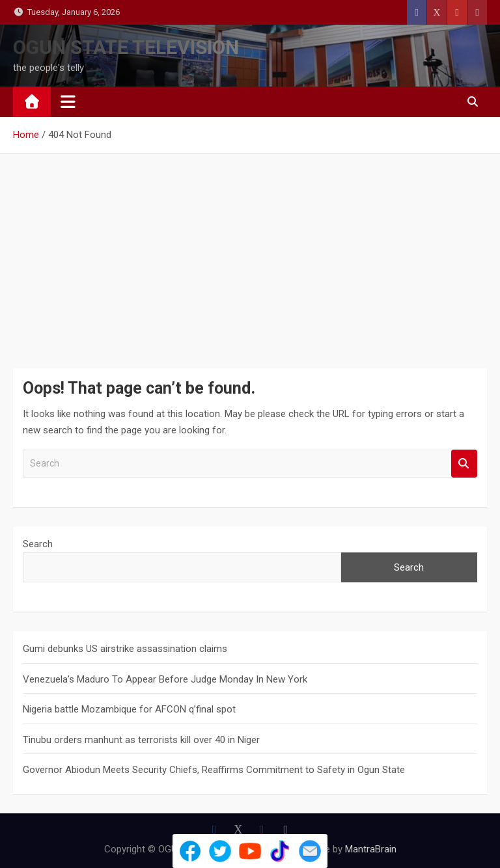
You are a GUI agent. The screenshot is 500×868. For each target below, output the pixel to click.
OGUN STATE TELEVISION (126, 47)
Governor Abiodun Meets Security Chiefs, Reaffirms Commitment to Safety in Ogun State (214, 770)
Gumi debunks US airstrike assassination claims (125, 649)
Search (464, 464)
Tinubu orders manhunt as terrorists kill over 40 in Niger (141, 740)
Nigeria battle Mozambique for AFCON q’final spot (129, 709)
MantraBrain (371, 849)
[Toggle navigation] (68, 102)
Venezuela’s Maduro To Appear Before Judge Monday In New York (165, 679)
